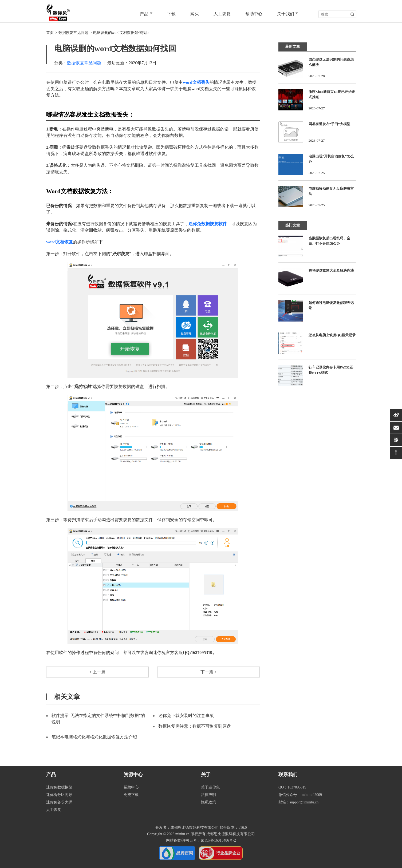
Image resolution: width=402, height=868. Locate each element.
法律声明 (208, 795)
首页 (50, 33)
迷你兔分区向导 (59, 795)
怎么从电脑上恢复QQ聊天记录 (332, 335)
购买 (196, 14)
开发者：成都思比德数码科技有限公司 (187, 828)
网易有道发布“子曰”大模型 (329, 124)
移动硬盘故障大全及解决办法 (331, 270)
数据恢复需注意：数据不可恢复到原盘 (195, 726)
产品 (148, 14)
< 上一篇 (97, 672)
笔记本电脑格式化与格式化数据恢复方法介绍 (94, 737)
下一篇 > (208, 672)
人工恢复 (223, 14)
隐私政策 (208, 802)
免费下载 (131, 795)
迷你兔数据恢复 (59, 788)
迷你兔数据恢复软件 (208, 224)
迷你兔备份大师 (59, 802)
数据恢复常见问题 (73, 33)
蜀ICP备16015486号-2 (218, 841)
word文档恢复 (60, 242)
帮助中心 (254, 14)
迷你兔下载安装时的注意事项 (186, 716)
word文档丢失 (196, 82)
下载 (173, 14)
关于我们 (288, 14)
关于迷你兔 (210, 788)
